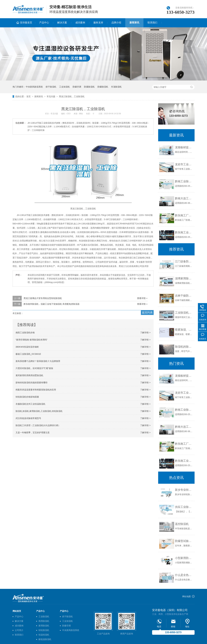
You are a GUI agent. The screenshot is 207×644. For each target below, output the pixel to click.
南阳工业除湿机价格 (25, 333)
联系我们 (152, 23)
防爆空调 (77, 87)
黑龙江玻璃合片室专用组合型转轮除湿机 (43, 298)
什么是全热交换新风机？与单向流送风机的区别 (184, 575)
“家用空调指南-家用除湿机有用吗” (32, 340)
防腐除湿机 (89, 87)
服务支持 (98, 23)
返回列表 (147, 313)
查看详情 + (142, 298)
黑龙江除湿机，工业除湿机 (72, 96)
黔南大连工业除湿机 (184, 198)
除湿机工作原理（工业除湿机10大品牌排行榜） (38, 425)
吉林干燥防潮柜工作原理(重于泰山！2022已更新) (184, 296)
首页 (29, 96)
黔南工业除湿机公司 (184, 181)
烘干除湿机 (51, 87)
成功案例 (80, 23)
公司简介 (19, 630)
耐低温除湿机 (45, 639)
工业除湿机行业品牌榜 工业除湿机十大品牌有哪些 (184, 313)
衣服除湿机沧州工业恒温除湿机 (30, 404)
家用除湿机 (44, 626)
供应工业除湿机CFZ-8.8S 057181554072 (184, 507)
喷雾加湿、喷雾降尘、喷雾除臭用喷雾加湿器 (184, 330)
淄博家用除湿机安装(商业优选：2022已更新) (184, 278)
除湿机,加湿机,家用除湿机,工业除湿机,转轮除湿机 (39, 411)
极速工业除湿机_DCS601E (28, 354)
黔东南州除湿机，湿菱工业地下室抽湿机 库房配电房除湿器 (52, 304)
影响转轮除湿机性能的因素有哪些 (32, 383)
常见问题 (51, 96)
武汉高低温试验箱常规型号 (28, 418)
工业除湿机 (44, 617)
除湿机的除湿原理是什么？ (184, 347)
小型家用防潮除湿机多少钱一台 (184, 558)
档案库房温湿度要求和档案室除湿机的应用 (36, 390)
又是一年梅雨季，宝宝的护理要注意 (33, 433)
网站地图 (187, 596)
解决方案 (62, 23)
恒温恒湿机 (44, 635)
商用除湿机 (44, 621)
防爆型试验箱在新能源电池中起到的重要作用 (184, 541)
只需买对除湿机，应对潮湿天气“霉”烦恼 (34, 368)
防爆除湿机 (103, 87)
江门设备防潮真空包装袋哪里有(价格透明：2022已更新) (184, 261)
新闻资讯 (134, 23)
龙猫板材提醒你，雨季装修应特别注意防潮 (184, 147)
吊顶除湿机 (116, 87)
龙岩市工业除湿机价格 (184, 164)
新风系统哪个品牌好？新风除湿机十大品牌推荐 (38, 361)
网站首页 (17, 611)
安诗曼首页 (26, 23)
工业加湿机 (64, 87)
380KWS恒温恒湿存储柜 (27, 347)
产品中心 (44, 23)
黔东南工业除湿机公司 (184, 232)
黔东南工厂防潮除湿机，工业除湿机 (184, 215)
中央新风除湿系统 (34, 87)
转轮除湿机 (44, 630)
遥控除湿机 (182, 524)
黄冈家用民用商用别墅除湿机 (29, 375)
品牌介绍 (116, 23)
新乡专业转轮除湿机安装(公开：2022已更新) (184, 490)
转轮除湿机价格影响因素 (27, 397)
